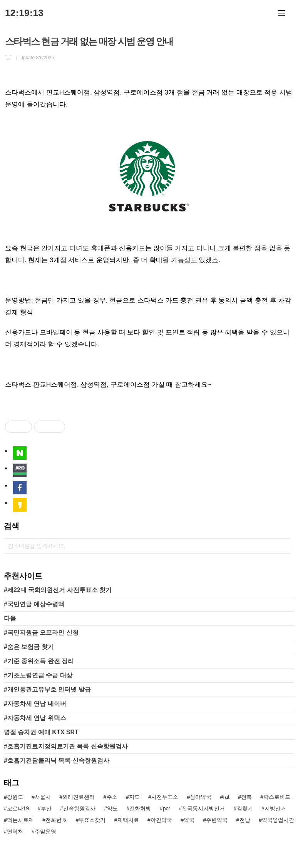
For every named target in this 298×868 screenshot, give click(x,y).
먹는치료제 (20, 820)
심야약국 (201, 797)
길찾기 (245, 808)
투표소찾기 (92, 820)
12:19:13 (24, 13)
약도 (112, 808)
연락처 (15, 831)
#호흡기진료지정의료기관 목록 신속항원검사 (66, 746)
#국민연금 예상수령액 (34, 604)
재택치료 (128, 820)
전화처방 (140, 808)
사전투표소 (165, 797)
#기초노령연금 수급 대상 (38, 675)
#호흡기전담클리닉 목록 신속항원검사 (57, 761)
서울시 (43, 797)
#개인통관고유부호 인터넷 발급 (47, 689)
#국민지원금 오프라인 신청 (41, 633)
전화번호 (56, 820)
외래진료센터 (79, 797)
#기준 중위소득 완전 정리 (39, 661)
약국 (189, 820)
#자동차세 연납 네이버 (35, 704)
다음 (10, 618)
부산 (46, 808)
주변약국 (217, 820)
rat (226, 797)
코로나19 (18, 808)
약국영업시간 (278, 820)
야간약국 (161, 820)
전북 (246, 797)
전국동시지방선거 (203, 808)
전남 (245, 820)
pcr (167, 808)
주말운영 (45, 831)
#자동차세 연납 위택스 (35, 718)
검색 (283, 546)
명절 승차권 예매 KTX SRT (41, 732)
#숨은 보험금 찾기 (29, 647)
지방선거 (275, 808)
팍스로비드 (277, 797)
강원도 (15, 797)
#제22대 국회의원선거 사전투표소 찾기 (58, 590)
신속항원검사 (79, 808)
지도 (134, 797)
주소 (112, 797)
